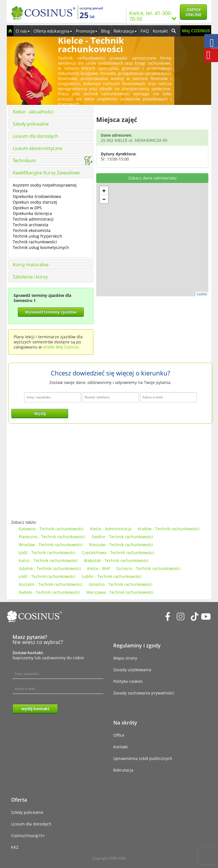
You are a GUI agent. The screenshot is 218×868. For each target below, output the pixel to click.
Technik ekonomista (32, 230)
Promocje (87, 31)
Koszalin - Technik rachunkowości (51, 584)
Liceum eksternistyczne (38, 148)
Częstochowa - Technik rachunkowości (118, 553)
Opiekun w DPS (27, 208)
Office (119, 735)
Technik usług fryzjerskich (37, 236)
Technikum (24, 160)
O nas (23, 31)
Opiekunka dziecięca (32, 213)
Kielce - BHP (98, 568)
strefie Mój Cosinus (61, 347)
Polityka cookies (128, 681)
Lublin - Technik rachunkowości (112, 576)
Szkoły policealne (31, 124)
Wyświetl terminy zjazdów (51, 312)
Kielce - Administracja (111, 529)
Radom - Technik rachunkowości (49, 592)
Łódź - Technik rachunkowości (47, 553)
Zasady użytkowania (132, 670)
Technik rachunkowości (35, 242)
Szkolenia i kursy (30, 277)
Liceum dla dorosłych (35, 136)
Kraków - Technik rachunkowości (169, 529)
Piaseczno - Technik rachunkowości (52, 537)
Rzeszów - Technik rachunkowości (121, 545)
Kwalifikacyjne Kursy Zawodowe (46, 173)
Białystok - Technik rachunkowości (116, 560)
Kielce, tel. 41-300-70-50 (153, 16)
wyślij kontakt (35, 708)
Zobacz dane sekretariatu (152, 178)
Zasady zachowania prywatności (144, 693)
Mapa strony (125, 658)
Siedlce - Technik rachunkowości (122, 537)
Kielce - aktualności (33, 112)
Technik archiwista (31, 225)
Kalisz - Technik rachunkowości (48, 560)
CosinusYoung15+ (28, 836)
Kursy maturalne (31, 265)
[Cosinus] (43, 11)
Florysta (20, 191)
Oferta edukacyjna (53, 31)
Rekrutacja (125, 31)
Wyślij (40, 413)
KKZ (15, 847)
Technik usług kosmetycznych (41, 247)
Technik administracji (33, 219)
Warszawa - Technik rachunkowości (120, 592)
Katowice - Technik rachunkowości (51, 529)
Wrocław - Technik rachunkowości (51, 545)
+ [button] (104, 191)
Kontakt (160, 31)
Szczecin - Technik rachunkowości (148, 568)
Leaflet (202, 294)
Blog (105, 31)
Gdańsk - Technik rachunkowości (50, 568)
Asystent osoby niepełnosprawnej (45, 185)
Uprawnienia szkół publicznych (143, 758)
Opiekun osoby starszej (35, 202)
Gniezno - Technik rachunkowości (121, 584)
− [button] (104, 199)
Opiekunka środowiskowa (37, 196)
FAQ (145, 31)
